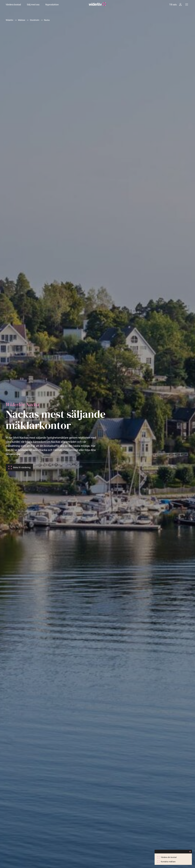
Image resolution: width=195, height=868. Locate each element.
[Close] (190, 852)
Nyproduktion (52, 5)
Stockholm (35, 20)
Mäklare (22, 20)
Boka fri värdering (22, 467)
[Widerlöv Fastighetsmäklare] (97, 4)
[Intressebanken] (180, 4)
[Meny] (187, 4)
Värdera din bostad (169, 857)
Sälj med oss (33, 5)
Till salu (173, 5)
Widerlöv (10, 20)
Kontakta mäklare (168, 862)
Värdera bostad (13, 5)
